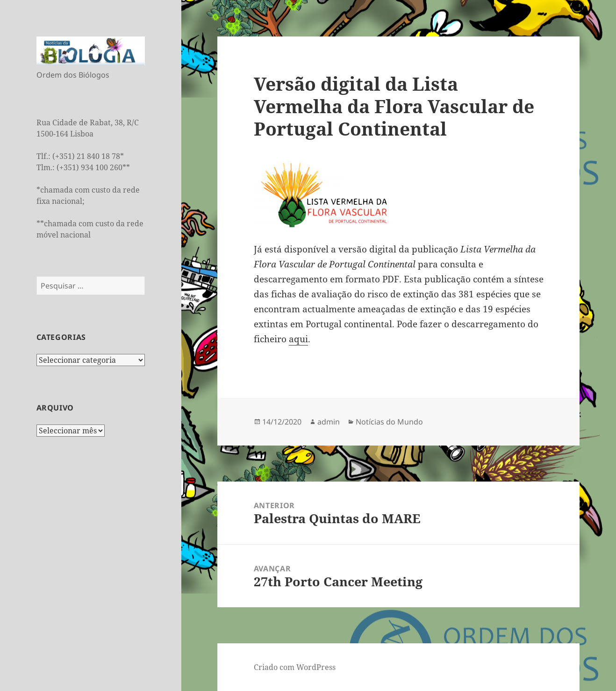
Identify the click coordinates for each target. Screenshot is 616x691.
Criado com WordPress (295, 667)
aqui (298, 339)
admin (329, 422)
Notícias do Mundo (389, 422)
